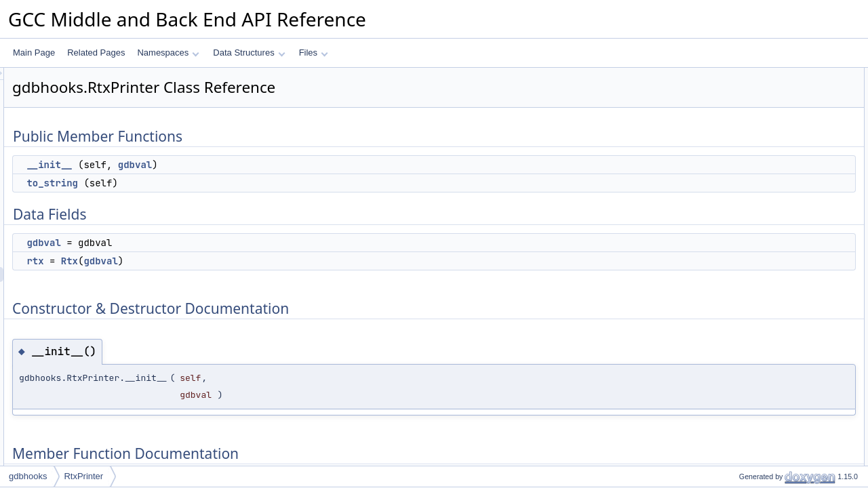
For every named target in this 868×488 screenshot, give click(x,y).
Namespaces (168, 53)
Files (314, 53)
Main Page (34, 53)
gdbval (304, 165)
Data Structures (249, 53)
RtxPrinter (83, 476)
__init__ (219, 165)
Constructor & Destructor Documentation (790, 165)
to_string (222, 183)
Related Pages (96, 53)
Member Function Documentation (777, 195)
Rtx (239, 261)
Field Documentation (754, 224)
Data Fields (737, 120)
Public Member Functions (763, 75)
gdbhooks (28, 476)
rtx (204, 261)
